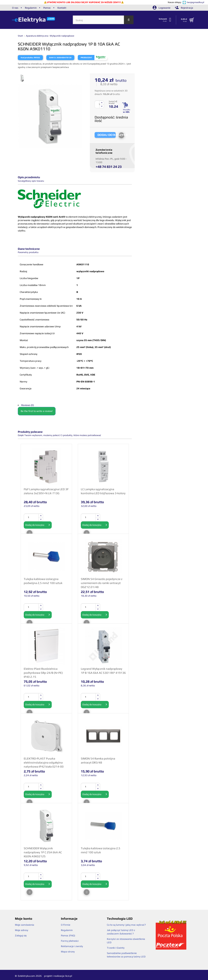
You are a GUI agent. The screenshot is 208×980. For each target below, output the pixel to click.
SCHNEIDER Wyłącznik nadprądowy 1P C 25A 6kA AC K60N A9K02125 (43, 852)
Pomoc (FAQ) (68, 935)
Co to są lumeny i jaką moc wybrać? (126, 925)
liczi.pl (69, 976)
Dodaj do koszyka (38, 525)
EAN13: (53, 58)
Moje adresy (22, 930)
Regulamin (31, 8)
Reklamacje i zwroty (72, 946)
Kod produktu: (27, 58)
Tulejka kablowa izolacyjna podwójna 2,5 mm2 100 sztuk (43, 581)
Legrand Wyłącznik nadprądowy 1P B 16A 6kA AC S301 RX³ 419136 (103, 671)
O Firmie (66, 925)
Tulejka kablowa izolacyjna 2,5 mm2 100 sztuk (101, 850)
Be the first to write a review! (37, 411)
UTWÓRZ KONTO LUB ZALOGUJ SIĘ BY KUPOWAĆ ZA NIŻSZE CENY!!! (84, 2)
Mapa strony (68, 952)
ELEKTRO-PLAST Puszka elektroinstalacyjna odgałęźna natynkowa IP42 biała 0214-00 (44, 762)
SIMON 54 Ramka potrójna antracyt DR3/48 (98, 760)
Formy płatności (70, 941)
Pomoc (47, 8)
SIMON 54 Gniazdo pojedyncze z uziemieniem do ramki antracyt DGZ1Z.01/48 (102, 583)
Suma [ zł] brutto (113, 102)
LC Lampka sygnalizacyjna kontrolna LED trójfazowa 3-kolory (103, 491)
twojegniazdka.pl (195, 2)
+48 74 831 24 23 (109, 167)
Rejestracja (184, 8)
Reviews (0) (28, 405)
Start (21, 36)
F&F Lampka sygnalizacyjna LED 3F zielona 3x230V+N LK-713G (46, 491)
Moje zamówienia (25, 925)
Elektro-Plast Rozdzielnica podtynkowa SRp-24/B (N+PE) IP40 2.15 (43, 673)
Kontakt (62, 8)
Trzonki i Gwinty (116, 948)
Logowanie (162, 8)
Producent (86, 58)
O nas (15, 8)
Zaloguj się (21, 935)
